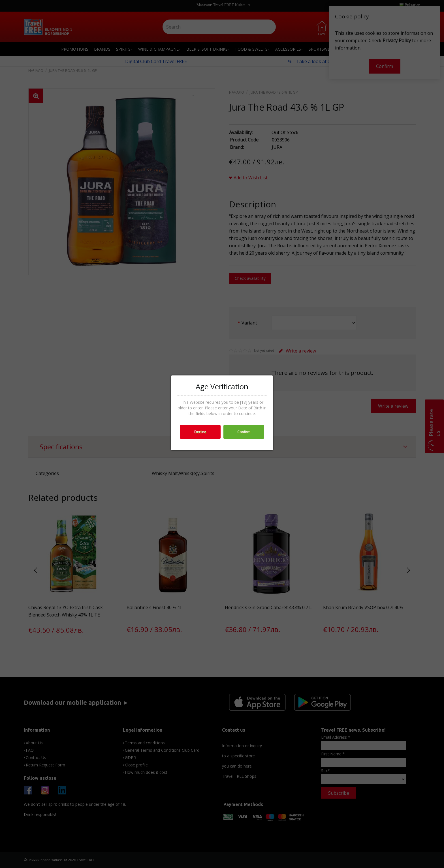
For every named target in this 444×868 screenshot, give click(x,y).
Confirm (244, 432)
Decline (200, 432)
